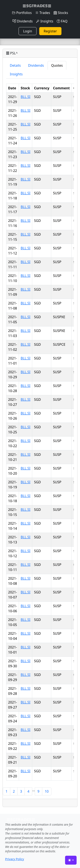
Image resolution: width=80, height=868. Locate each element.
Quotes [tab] (57, 65)
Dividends (23, 21)
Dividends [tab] (36, 65)
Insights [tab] (16, 74)
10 (47, 791)
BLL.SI (26, 97)
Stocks (61, 13)
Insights (45, 21)
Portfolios (22, 13)
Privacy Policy (15, 859)
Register (50, 31)
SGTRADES (37, 6)
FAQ (62, 21)
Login (28, 31)
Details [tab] (15, 65)
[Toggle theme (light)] (71, 860)
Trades (43, 13)
